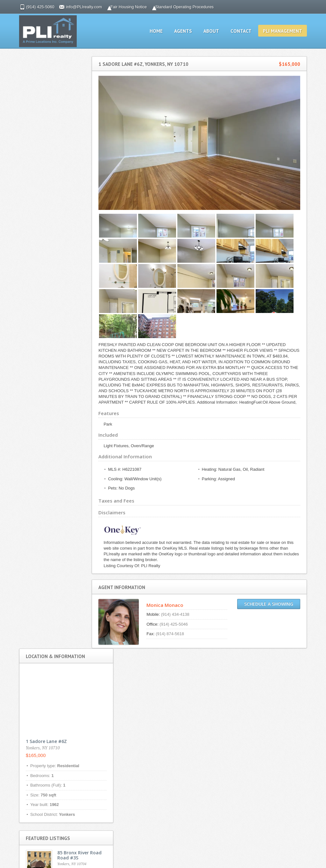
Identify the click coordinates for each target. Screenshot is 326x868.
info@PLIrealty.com (78, 7)
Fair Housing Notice (123, 7)
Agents (189, 31)
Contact (247, 31)
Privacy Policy (128, 681)
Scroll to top (299, 852)
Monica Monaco (174, 608)
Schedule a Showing (274, 607)
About (217, 31)
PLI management (288, 31)
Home (162, 31)
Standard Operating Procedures (179, 7)
